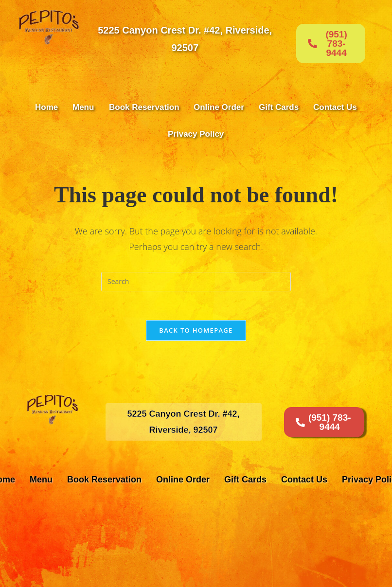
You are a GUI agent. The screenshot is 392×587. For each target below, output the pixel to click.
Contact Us (335, 107)
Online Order (219, 107)
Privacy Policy (196, 134)
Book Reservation (144, 107)
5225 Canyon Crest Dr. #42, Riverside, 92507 (185, 39)
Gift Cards (279, 107)
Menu (83, 107)
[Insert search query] (196, 282)
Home (46, 107)
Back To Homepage (196, 331)
